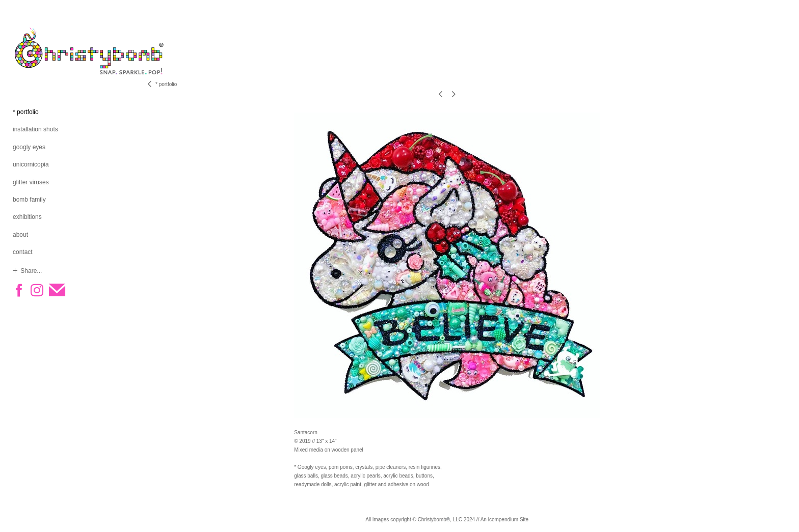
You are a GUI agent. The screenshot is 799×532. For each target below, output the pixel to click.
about (20, 235)
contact (23, 252)
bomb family (29, 200)
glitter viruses (31, 182)
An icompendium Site (505, 520)
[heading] (38, 51)
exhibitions (27, 217)
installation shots (35, 129)
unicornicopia (31, 164)
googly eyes (29, 147)
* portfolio (26, 112)
